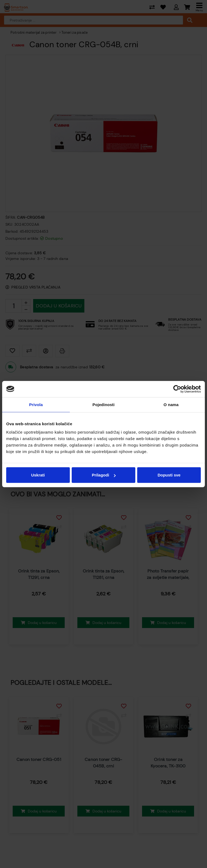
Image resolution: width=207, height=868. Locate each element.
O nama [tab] (171, 404)
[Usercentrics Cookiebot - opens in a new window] (177, 389)
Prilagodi (104, 475)
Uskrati (38, 475)
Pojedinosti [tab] (103, 404)
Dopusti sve (169, 475)
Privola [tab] (36, 404)
